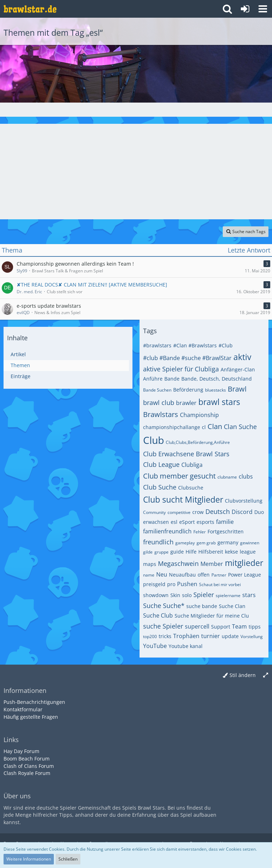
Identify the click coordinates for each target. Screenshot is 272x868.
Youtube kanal (186, 646)
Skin (175, 595)
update (230, 636)
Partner (219, 575)
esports (205, 522)
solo (187, 595)
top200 (150, 636)
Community (154, 512)
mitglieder (244, 563)
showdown (156, 595)
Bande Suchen (157, 390)
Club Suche (160, 487)
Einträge (21, 376)
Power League (245, 575)
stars (249, 595)
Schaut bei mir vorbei (220, 585)
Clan (215, 426)
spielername (228, 595)
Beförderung (188, 390)
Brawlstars (161, 414)
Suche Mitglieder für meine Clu (212, 616)
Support (221, 627)
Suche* (174, 606)
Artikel (18, 354)
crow (198, 512)
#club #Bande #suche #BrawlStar (187, 358)
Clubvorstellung (244, 501)
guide (177, 552)
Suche (152, 606)
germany (228, 542)
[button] (263, 9)
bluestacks (216, 390)
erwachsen (156, 522)
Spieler (204, 595)
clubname (227, 477)
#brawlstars (157, 345)
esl (174, 522)
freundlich (158, 542)
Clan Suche (240, 427)
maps (150, 564)
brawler (186, 403)
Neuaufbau (182, 575)
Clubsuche (191, 488)
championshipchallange (172, 427)
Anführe (153, 379)
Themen (20, 365)
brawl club (159, 403)
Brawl (237, 389)
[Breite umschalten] (266, 675)
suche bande (202, 606)
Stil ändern (243, 675)
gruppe (161, 552)
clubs (246, 476)
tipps (255, 627)
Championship (199, 415)
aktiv (242, 357)
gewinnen (250, 543)
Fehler (200, 532)
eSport (187, 522)
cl (204, 427)
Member (212, 564)
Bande (172, 379)
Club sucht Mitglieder (183, 499)
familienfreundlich (167, 531)
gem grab (206, 543)
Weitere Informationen (29, 859)
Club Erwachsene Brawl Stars (186, 454)
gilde (148, 552)
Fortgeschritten (226, 531)
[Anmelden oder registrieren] (245, 9)
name (149, 575)
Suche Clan (232, 606)
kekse (231, 552)
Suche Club (158, 615)
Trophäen (186, 636)
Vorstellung (252, 636)
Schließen (68, 859)
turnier (211, 636)
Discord (242, 512)
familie (225, 522)
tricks (165, 636)
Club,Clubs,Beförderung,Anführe (198, 442)
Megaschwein (178, 563)
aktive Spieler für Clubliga (181, 369)
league (248, 552)
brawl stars (219, 402)
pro (171, 584)
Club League (161, 464)
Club (154, 440)
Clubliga (192, 465)
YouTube (155, 646)
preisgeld (154, 584)
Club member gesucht (179, 476)
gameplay (185, 543)
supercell (197, 626)
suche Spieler (163, 626)
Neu (162, 574)
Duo (259, 512)
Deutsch (218, 511)
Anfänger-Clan (238, 369)
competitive (179, 512)
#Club (226, 345)
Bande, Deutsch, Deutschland (217, 379)
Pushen (187, 584)
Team (239, 626)
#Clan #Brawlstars (195, 345)
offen (204, 575)
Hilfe (191, 552)
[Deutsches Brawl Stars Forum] (30, 9)
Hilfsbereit (211, 552)
